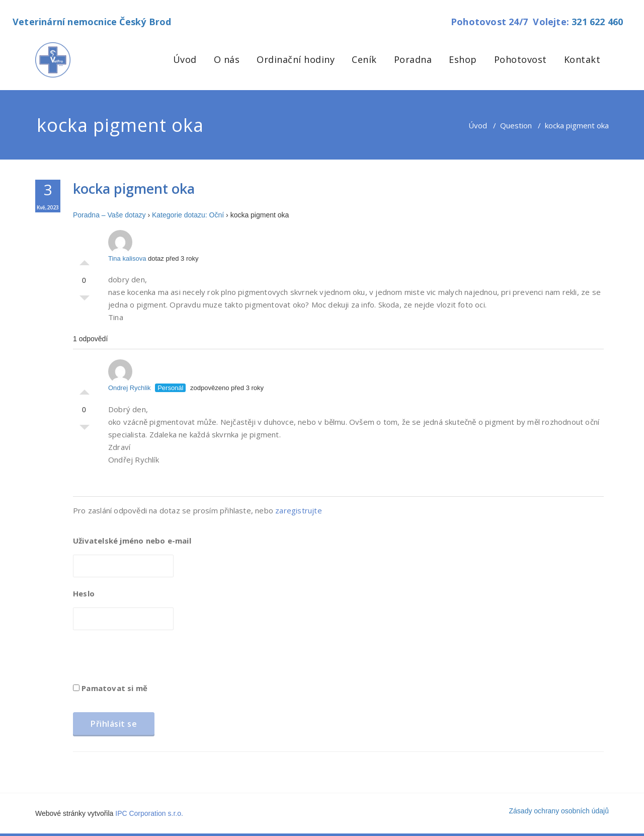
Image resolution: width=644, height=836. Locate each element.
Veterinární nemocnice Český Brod (92, 22)
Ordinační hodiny (296, 59)
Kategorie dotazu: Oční (188, 215)
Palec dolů (85, 300)
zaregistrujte (299, 510)
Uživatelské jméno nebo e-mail (132, 541)
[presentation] (149, 660)
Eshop (463, 59)
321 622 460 (597, 22)
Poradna (413, 59)
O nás (227, 59)
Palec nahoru (85, 260)
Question (516, 125)
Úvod (185, 59)
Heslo (84, 593)
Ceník (364, 59)
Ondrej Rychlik (130, 375)
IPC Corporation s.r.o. (149, 813)
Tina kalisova (127, 246)
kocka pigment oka (134, 188)
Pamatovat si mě (110, 688)
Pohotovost (520, 59)
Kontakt (582, 59)
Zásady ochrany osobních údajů (559, 811)
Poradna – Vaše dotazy (109, 215)
